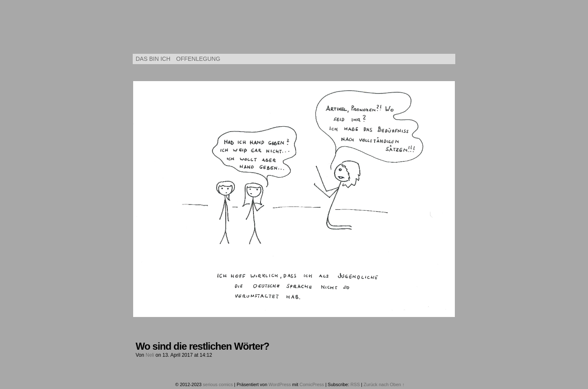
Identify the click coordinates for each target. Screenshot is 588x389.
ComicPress (312, 384)
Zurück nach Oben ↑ (384, 384)
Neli (150, 355)
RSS (355, 384)
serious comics (294, 29)
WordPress (280, 384)
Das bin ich (153, 59)
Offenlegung (198, 59)
